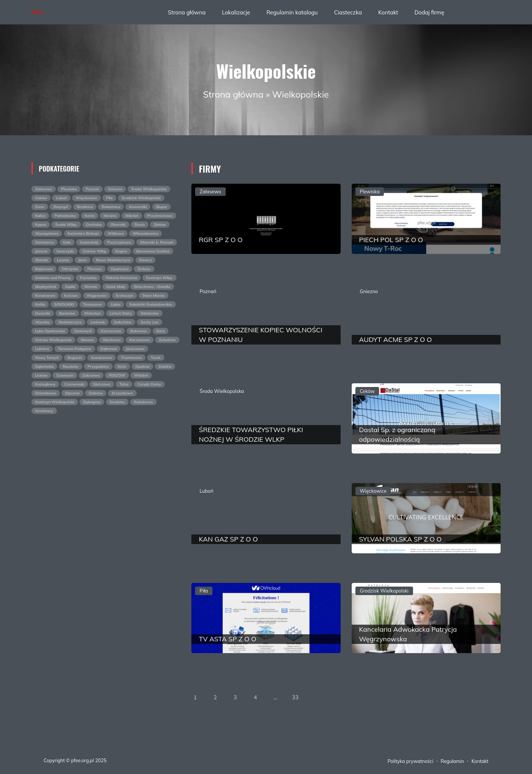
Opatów (142, 366)
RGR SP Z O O (221, 240)
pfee (37, 12)
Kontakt (388, 12)
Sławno (87, 340)
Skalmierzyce (70, 322)
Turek (156, 358)
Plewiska (69, 189)
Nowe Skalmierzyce (113, 260)
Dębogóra (92, 402)
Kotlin (40, 304)
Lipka (116, 304)
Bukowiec (139, 331)
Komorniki (138, 207)
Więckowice (86, 198)
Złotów (160, 225)
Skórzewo (102, 384)
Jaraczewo (135, 349)
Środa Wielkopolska (149, 189)
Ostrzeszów (111, 331)
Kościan (71, 296)
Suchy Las (149, 322)
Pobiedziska (65, 216)
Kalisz (40, 216)
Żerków (144, 269)
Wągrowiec (97, 296)
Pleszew (94, 269)
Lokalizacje (236, 12)
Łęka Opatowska (50, 331)
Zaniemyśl (83, 331)
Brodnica (85, 207)
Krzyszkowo (122, 393)
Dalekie (165, 366)
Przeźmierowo (160, 216)
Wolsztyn (93, 313)
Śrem (40, 207)
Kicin (122, 366)
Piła (109, 198)
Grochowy (44, 411)
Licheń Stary (121, 313)
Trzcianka (88, 278)
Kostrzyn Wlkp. (159, 278)
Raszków (70, 366)
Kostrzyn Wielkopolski (55, 402)
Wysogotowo (47, 233)
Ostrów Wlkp (94, 251)
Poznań (92, 189)
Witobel (141, 375)
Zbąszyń (61, 207)
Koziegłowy (45, 384)
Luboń (61, 198)
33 (295, 697)
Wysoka (42, 322)
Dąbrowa (109, 349)
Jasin (83, 260)
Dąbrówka (44, 366)
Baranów (67, 313)
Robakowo (143, 402)
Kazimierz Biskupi (83, 233)
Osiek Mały (116, 287)
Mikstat (132, 216)
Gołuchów (123, 322)
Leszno (63, 260)
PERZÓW (117, 375)
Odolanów (149, 313)
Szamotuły (89, 242)
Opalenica (120, 269)
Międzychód (46, 287)
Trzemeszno (131, 358)
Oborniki (118, 225)
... (275, 697)
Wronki (91, 287)
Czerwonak (74, 384)
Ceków (41, 198)
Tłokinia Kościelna (121, 278)
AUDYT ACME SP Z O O (395, 340)
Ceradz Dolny (149, 384)
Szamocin (65, 375)
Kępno (41, 225)
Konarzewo (45, 296)
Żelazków (167, 340)
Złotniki (42, 260)
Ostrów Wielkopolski (53, 340)
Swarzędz (65, 251)
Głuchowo (112, 340)
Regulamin (452, 761)
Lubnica (42, 349)
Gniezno (115, 189)
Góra (161, 331)
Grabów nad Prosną (53, 278)
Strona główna (187, 12)
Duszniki (43, 313)
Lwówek (98, 322)
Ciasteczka (348, 12)
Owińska (94, 225)
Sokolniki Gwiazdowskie (151, 304)
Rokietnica (111, 207)
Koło (67, 242)
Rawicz (146, 260)
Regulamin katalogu (292, 12)
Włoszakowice (145, 233)
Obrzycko (70, 269)
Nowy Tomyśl (47, 358)
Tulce (124, 384)
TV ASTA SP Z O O (227, 639)
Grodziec (117, 402)
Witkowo (116, 233)
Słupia (161, 207)
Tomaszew (93, 304)
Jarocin (41, 251)
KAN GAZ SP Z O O (228, 539)
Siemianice (45, 242)
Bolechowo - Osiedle (152, 287)
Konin (90, 216)
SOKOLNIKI (64, 304)
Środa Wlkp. (66, 225)
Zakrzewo (91, 375)
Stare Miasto (154, 296)
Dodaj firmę (429, 12)
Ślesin (140, 225)
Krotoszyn (125, 296)
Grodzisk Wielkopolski (141, 198)
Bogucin (75, 358)
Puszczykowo (119, 242)
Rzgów (121, 251)
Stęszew (72, 393)
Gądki (70, 287)
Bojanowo (44, 269)
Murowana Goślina (153, 251)
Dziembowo (46, 393)
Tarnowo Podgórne (75, 349)
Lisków (41, 375)
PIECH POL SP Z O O (391, 240)
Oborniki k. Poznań (157, 242)
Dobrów (96, 393)
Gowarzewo (101, 358)
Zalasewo (44, 189)
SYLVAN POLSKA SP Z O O (400, 539)
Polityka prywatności (410, 761)
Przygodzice (98, 366)
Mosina (110, 216)
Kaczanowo (140, 340)
